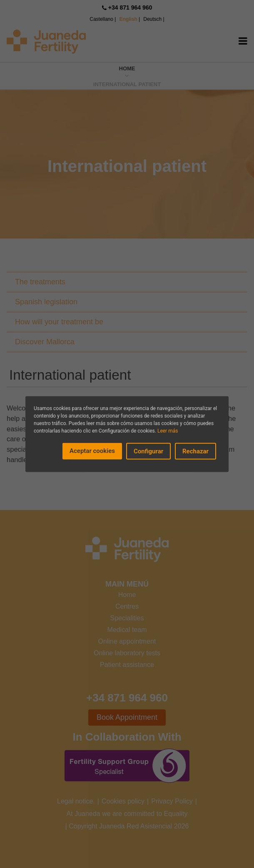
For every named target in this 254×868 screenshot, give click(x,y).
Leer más (168, 430)
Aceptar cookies (92, 450)
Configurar (148, 451)
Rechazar (195, 451)
